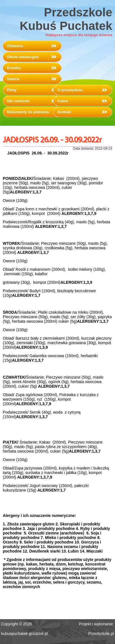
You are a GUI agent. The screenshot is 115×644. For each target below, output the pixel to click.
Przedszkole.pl (101, 634)
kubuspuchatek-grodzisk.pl (24, 634)
